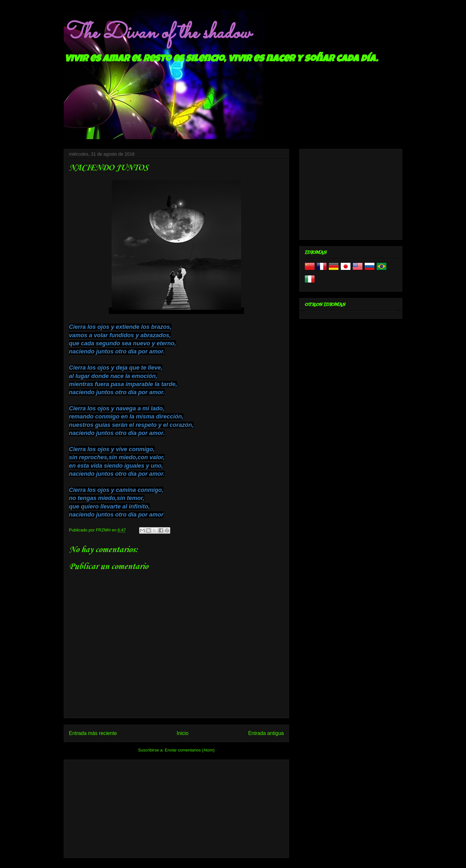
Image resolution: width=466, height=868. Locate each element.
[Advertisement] (176, 807)
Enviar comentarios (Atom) (190, 750)
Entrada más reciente (93, 733)
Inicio (183, 733)
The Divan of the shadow (157, 33)
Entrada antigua (266, 733)
